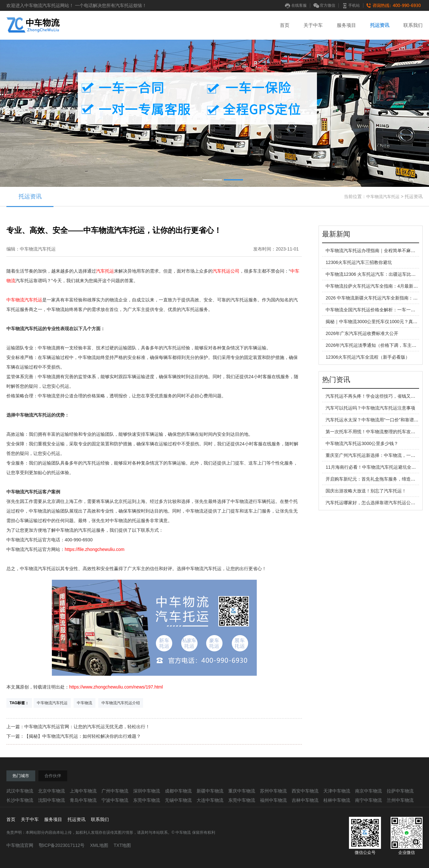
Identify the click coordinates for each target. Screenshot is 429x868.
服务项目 (346, 25)
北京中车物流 (52, 791)
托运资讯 (380, 25)
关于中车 (313, 25)
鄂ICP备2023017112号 (62, 845)
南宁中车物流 (368, 800)
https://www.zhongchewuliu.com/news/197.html (116, 687)
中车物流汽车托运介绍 (121, 703)
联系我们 (413, 25)
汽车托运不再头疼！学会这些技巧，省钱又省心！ (375, 396)
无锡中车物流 (178, 800)
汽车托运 (105, 271)
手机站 (351, 5)
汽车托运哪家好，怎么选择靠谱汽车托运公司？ (373, 503)
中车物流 (85, 703)
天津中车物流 (337, 791)
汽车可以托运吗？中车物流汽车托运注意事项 (370, 408)
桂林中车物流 (337, 800)
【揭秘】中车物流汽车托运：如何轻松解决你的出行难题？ (83, 736)
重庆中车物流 (242, 791)
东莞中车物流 (147, 800)
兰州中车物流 (400, 800)
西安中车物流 (305, 791)
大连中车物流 (210, 800)
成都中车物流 (178, 791)
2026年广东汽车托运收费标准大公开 (362, 333)
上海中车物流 (83, 791)
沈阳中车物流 (52, 800)
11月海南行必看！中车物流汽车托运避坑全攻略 (373, 467)
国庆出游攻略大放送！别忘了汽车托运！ (366, 491)
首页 (285, 25)
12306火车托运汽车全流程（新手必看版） (368, 357)
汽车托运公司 (226, 271)
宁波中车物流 (115, 800)
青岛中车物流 (83, 800)
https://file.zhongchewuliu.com (95, 549)
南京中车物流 (368, 791)
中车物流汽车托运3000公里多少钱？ (362, 443)
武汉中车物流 (20, 791)
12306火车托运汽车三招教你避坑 (359, 262)
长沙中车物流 (20, 800)
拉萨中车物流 (400, 791)
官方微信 (324, 5)
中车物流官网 (20, 845)
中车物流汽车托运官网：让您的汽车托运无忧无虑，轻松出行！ (87, 727)
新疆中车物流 (210, 791)
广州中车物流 (115, 791)
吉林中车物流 (305, 800)
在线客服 (296, 5)
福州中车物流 (273, 800)
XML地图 (99, 845)
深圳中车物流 (147, 791)
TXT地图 (122, 845)
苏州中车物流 (273, 791)
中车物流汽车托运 (383, 197)
